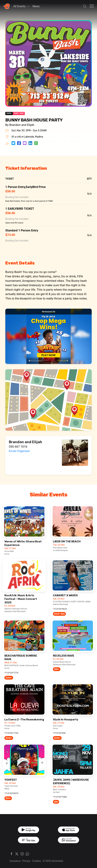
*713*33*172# (11, 733)
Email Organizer (19, 451)
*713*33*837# (11, 793)
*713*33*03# (59, 733)
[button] (85, 6)
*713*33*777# (11, 673)
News (36, 6)
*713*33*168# (60, 797)
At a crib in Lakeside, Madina (27, 137)
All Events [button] (22, 6)
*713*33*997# (60, 609)
